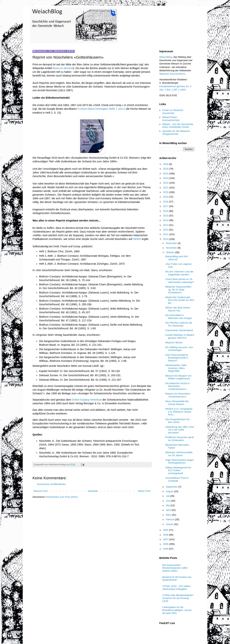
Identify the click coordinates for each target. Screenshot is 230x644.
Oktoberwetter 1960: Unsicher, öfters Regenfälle (176, 368)
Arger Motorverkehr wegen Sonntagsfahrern (179, 461)
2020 (166, 192)
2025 (166, 169)
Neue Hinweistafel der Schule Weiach (177, 403)
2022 (166, 183)
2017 (166, 206)
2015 (166, 216)
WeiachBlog (166, 57)
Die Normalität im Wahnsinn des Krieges (179, 317)
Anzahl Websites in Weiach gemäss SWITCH (180, 336)
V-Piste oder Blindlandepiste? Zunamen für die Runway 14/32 (178, 598)
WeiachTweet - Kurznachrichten (171, 119)
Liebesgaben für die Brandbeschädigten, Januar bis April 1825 (177, 610)
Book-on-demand (63, 68)
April (169, 510)
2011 (166, 234)
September (172, 487)
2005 (166, 549)
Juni (168, 501)
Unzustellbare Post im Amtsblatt (177, 479)
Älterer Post (144, 491)
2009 (166, 530)
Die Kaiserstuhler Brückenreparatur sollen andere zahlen (175, 568)
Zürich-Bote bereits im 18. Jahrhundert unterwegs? (180, 281)
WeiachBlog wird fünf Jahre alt (176, 258)
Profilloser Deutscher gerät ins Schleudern (179, 439)
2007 (166, 539)
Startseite (93, 491)
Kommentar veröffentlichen (51, 484)
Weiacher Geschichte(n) (172, 74)
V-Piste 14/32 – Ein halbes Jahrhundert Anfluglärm (176, 588)
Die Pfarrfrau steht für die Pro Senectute (179, 324)
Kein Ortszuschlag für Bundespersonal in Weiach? (177, 358)
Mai (168, 505)
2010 (166, 239)
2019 (166, 197)
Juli (168, 496)
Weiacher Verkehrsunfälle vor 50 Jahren (179, 454)
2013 (166, 225)
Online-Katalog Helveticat (87, 400)
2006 (166, 544)
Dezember (172, 243)
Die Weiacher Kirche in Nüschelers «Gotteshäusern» (177, 386)
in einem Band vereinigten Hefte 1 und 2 (101, 109)
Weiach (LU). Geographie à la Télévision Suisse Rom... (179, 412)
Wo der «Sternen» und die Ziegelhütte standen (179, 273)
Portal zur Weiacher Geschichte (173, 112)
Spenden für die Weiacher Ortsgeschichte (176, 133)
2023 (166, 178)
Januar (170, 524)
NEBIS (137, 239)
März (169, 515)
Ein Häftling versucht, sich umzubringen (179, 349)
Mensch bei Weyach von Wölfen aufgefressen (178, 377)
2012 (166, 230)
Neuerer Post (41, 491)
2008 (166, 535)
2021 (166, 188)
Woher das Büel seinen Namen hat (178, 309)
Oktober (171, 252)
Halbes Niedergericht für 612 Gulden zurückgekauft (178, 470)
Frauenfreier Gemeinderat (179, 330)
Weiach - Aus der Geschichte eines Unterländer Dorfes (178, 126)
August (170, 491)
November (172, 248)
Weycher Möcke (174, 343)
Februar (170, 519)
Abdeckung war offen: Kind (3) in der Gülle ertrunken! (180, 430)
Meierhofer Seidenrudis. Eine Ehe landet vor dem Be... (180, 300)
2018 (166, 202)
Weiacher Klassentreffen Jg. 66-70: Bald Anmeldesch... (178, 290)
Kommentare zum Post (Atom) (62, 497)
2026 (166, 164)
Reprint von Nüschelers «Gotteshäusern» (178, 395)
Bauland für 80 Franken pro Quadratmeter (177, 579)
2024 (166, 174)
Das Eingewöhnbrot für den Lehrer (177, 421)
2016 (166, 211)
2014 (166, 220)
